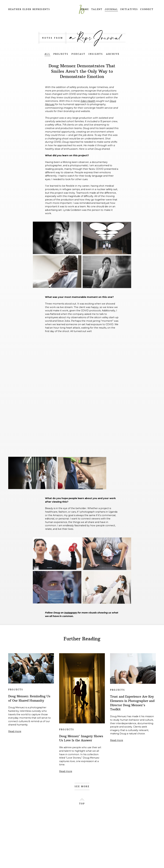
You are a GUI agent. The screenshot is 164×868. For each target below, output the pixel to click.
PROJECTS (61, 54)
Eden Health (88, 101)
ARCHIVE (113, 54)
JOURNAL (111, 9)
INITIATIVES (129, 9)
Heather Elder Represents (29, 9)
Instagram (71, 613)
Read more (15, 731)
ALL (47, 54)
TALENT (97, 9)
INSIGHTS (96, 54)
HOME (85, 9)
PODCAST (78, 54)
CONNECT (147, 9)
